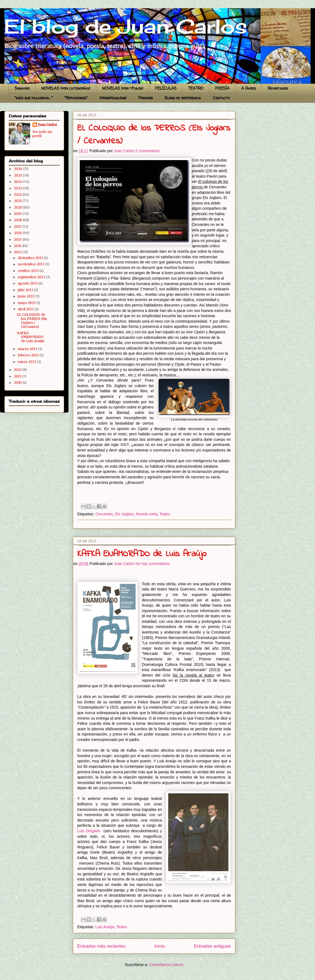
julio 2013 (26, 290)
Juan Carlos (48, 125)
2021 (18, 201)
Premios (146, 98)
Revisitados (278, 88)
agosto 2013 (28, 283)
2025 (18, 175)
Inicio (160, 946)
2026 (18, 169)
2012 (18, 370)
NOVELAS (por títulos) (123, 88)
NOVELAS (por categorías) (66, 88)
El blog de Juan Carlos (6, 14)
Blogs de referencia (183, 98)
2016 (18, 233)
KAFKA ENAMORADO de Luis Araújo (142, 554)
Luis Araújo (105, 927)
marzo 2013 (28, 349)
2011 (18, 376)
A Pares (249, 88)
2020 (18, 207)
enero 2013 (27, 362)
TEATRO (196, 88)
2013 (18, 252)
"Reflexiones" (76, 98)
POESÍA (222, 88)
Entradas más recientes (101, 946)
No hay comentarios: (153, 564)
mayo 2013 (27, 303)
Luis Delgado (89, 831)
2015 (18, 239)
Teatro (165, 514)
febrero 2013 (29, 355)
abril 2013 (26, 309)
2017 (18, 227)
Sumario (22, 88)
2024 (18, 182)
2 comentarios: (148, 151)
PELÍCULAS (166, 88)
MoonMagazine (113, 98)
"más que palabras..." (34, 98)
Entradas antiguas (212, 946)
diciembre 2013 (31, 258)
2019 (18, 214)
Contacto (221, 98)
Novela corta (147, 514)
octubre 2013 (29, 271)
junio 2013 (27, 296)
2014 (18, 246)
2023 (18, 188)
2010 (18, 383)
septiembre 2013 (32, 277)
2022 (18, 194)
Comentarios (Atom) (166, 965)
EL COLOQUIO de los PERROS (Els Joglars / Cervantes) (32, 320)
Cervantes (104, 514)
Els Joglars (124, 514)
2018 (18, 220)
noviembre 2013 (31, 264)
